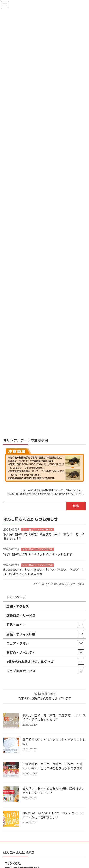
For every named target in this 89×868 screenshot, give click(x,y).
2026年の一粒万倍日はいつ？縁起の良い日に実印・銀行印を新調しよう (53, 815)
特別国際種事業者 (44, 694)
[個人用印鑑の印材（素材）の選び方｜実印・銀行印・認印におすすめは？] (11, 721)
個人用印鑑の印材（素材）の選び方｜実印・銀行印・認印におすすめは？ (54, 717)
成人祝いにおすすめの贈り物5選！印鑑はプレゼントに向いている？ (53, 791)
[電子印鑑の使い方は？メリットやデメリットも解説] (11, 746)
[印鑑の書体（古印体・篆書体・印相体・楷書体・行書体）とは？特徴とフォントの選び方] (11, 770)
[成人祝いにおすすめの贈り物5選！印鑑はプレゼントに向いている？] (11, 795)
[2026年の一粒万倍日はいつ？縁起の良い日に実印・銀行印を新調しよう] (11, 819)
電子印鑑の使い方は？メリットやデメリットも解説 (38, 554)
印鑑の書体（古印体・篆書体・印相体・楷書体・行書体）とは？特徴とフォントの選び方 (52, 766)
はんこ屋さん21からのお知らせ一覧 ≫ (59, 584)
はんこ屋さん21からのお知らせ (38, 529)
